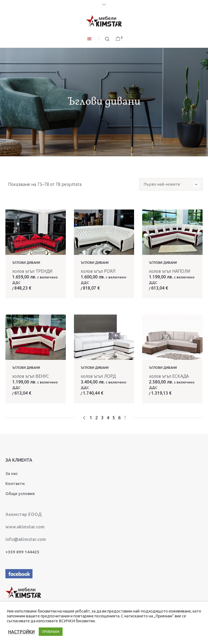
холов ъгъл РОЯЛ (98, 271)
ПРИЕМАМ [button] (51, 632)
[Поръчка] (171, 184)
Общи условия (20, 494)
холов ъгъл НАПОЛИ (170, 271)
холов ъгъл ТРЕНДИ (32, 271)
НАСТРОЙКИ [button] (21, 632)
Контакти (15, 483)
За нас (12, 473)
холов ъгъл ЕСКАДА (169, 376)
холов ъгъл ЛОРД (98, 376)
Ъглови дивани (26, 263)
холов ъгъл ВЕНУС (31, 376)
